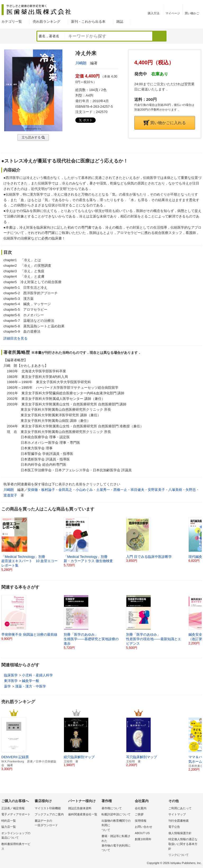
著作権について (112, 808)
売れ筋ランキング (47, 22)
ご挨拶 (139, 814)
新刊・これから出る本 (88, 22)
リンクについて (179, 855)
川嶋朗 (81, 63)
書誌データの (50, 823)
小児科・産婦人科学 (37, 675)
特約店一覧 (9, 821)
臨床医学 (11, 675)
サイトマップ (177, 814)
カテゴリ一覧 (12, 22)
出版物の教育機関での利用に (117, 826)
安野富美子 (156, 490)
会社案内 (141, 808)
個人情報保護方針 (180, 833)
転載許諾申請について (116, 814)
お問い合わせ (144, 827)
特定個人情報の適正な (184, 844)
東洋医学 (11, 681)
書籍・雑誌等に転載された (117, 843)
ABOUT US (142, 833)
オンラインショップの (17, 836)
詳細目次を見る (15, 338)
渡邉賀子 (10, 495)
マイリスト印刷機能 (48, 808)
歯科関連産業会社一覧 (83, 814)
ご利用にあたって (180, 808)
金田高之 (65, 490)
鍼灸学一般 (31, 681)
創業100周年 (143, 839)
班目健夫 (137, 490)
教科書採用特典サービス (16, 846)
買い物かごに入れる (165, 123)
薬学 (7, 686)
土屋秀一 (103, 490)
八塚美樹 (175, 490)
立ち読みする (31, 137)
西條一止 (120, 490)
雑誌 (120, 22)
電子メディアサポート (16, 814)
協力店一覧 (9, 827)
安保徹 (33, 490)
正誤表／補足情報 (13, 808)
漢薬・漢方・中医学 (31, 686)
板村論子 (48, 490)
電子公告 (174, 827)
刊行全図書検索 (179, 821)
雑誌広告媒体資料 (80, 808)
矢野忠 (191, 490)
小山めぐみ (84, 490)
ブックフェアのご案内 (49, 814)
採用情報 (141, 821)
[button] (198, 542)
